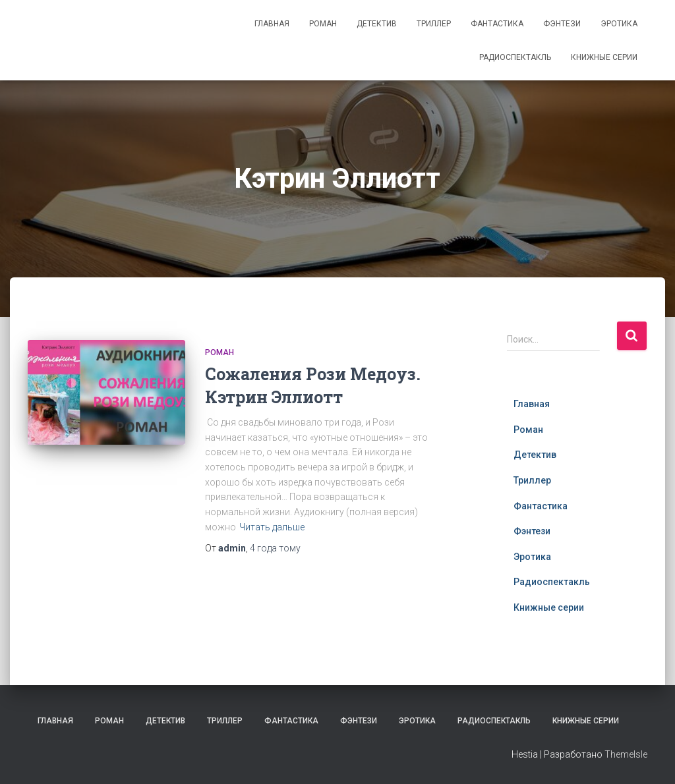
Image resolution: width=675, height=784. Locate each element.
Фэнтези (562, 24)
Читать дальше (272, 527)
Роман (323, 24)
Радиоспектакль (515, 57)
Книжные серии (604, 57)
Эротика (619, 24)
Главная (272, 24)
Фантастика (497, 24)
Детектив (377, 24)
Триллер (434, 24)
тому (275, 548)
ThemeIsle (626, 754)
